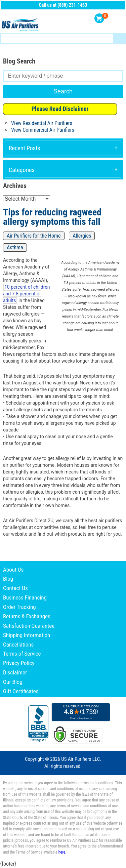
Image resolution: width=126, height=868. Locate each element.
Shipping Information (27, 635)
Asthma (15, 247)
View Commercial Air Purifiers (43, 130)
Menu (119, 19)
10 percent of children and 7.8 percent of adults (26, 294)
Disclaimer (15, 672)
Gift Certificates (21, 691)
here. (62, 852)
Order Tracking (19, 607)
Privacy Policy (19, 663)
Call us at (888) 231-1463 (63, 5)
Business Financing (25, 597)
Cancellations (18, 645)
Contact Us (15, 588)
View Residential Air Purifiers (42, 123)
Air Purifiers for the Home (34, 236)
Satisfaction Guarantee (29, 626)
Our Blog (13, 682)
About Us (13, 570)
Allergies (82, 236)
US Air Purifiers (21, 25)
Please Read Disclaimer (60, 109)
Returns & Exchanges (27, 616)
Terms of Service (22, 654)
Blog (8, 579)
